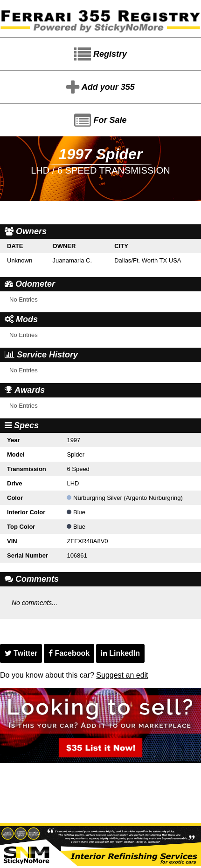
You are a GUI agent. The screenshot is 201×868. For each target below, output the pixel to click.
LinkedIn (120, 653)
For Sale (100, 121)
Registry (100, 54)
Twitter (21, 653)
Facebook (69, 653)
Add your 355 (100, 87)
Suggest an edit (122, 675)
